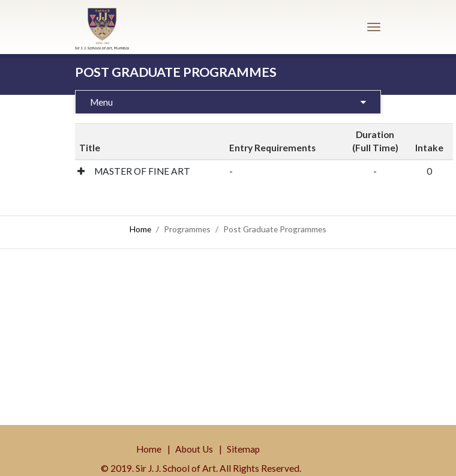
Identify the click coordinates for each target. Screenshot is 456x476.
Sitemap (243, 449)
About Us (194, 449)
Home (140, 229)
